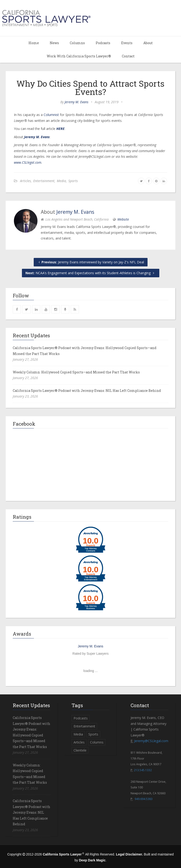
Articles (25, 181)
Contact (128, 56)
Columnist (51, 115)
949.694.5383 (144, 799)
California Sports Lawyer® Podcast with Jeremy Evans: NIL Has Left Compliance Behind (87, 391)
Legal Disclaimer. (129, 854)
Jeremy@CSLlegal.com (151, 741)
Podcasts (103, 43)
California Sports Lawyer (62, 854)
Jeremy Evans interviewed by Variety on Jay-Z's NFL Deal (91, 262)
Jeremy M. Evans (76, 102)
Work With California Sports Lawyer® (79, 56)
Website (123, 219)
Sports (73, 181)
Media (61, 181)
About (148, 43)
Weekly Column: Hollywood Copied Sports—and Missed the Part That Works (76, 372)
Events (127, 43)
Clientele (80, 750)
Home (34, 43)
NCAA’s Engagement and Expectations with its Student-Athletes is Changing (91, 273)
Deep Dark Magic (92, 860)
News (54, 43)
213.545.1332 (143, 770)
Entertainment (44, 181)
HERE (60, 129)
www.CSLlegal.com (28, 162)
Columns (77, 43)
